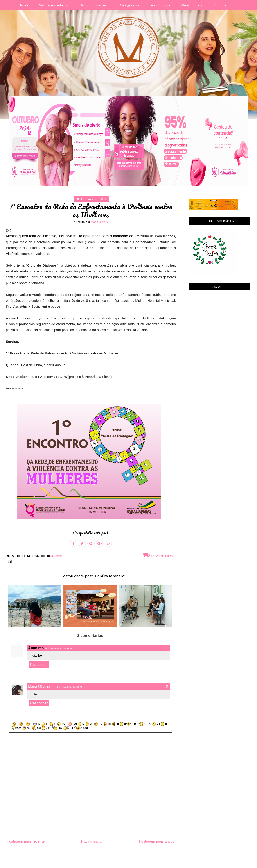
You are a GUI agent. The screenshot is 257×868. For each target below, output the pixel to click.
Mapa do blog (192, 5)
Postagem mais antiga (157, 841)
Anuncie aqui (160, 5)
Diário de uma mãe (94, 5)
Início (24, 5)
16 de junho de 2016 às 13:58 (58, 649)
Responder (39, 665)
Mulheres (57, 556)
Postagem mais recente (26, 841)
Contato (220, 5)
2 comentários (158, 555)
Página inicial (92, 841)
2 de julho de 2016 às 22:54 (70, 687)
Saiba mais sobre (54, 5)
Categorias (130, 5)
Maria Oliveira (100, 222)
